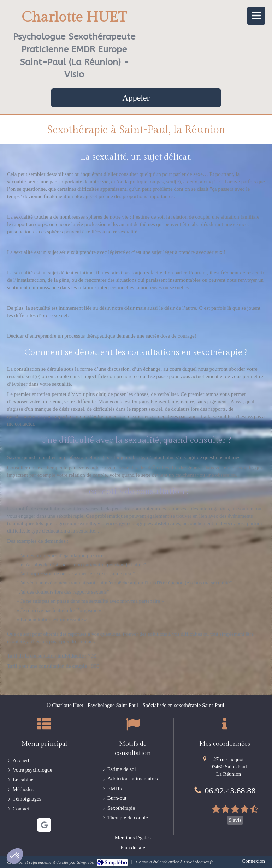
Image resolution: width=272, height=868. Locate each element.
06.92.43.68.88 (230, 791)
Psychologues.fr (198, 862)
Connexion (253, 861)
